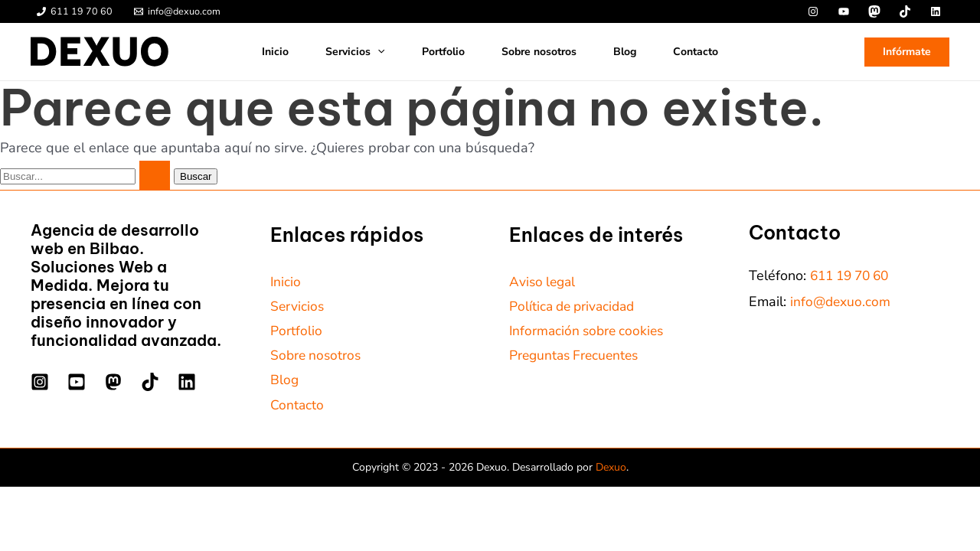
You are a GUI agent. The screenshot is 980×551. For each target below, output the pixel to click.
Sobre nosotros (539, 52)
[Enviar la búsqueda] (155, 175)
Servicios (355, 52)
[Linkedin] (187, 382)
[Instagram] (40, 382)
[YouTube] (77, 382)
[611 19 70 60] (75, 12)
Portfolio (443, 52)
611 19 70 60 (854, 275)
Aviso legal (544, 282)
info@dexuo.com (841, 302)
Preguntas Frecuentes (577, 358)
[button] (377, 52)
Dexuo (611, 473)
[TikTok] (150, 382)
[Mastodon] (113, 382)
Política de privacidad (575, 307)
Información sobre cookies (590, 333)
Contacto (696, 52)
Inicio (275, 52)
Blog (625, 52)
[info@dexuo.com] (177, 12)
